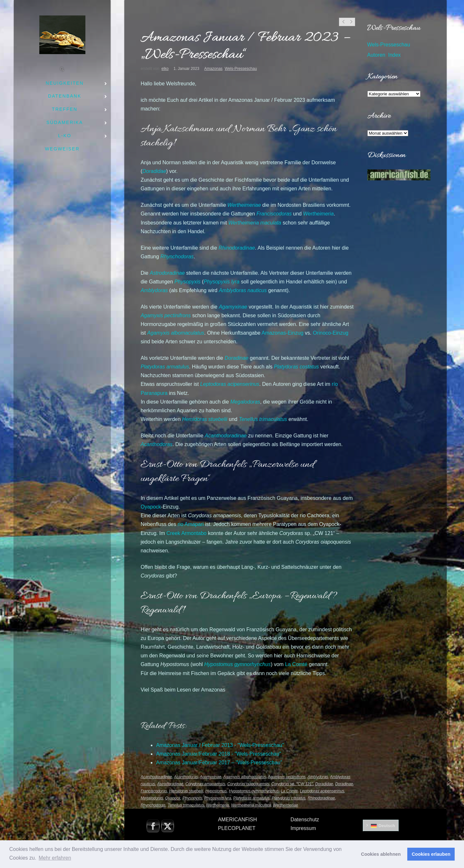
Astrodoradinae (170, 784)
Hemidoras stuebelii (186, 791)
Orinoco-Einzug (331, 333)
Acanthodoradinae (156, 777)
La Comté (296, 664)
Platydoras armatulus (251, 798)
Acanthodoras (186, 777)
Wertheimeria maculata (251, 805)
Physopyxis (192, 798)
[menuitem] (381, 825)
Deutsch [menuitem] (387, 826)
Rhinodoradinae (321, 798)
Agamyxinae (210, 777)
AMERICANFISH (237, 820)
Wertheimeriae (285, 805)
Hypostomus (216, 791)
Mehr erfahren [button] (55, 858)
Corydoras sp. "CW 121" (292, 784)
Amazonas (213, 69)
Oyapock (151, 507)
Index (394, 55)
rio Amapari (191, 524)
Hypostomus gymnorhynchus (254, 791)
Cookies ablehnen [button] (381, 854)
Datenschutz (305, 820)
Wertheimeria (319, 214)
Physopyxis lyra (218, 798)
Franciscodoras (274, 214)
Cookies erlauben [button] (431, 854)
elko (165, 69)
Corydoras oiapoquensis (248, 784)
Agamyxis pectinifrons (287, 777)
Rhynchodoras (177, 257)
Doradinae (344, 784)
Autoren (376, 55)
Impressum (303, 828)
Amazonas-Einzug (283, 333)
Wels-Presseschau (241, 69)
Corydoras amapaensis (205, 784)
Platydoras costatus (289, 798)
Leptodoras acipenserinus (322, 791)
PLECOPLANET (237, 828)
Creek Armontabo (186, 533)
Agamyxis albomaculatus (245, 777)
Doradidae (324, 784)
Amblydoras (318, 777)
